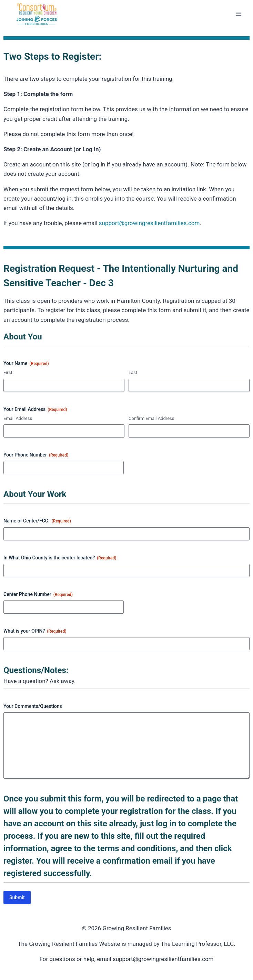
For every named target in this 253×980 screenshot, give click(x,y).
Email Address (18, 418)
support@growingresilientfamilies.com (149, 223)
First (8, 372)
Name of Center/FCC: (37, 521)
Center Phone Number (38, 595)
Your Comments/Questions (33, 706)
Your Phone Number (36, 455)
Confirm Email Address (151, 418)
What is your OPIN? (35, 631)
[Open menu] (238, 14)
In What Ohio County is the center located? (60, 558)
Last (133, 372)
